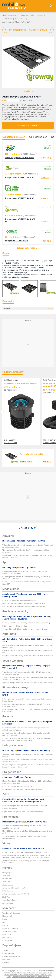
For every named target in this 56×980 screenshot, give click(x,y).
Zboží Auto (6, 897)
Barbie (5, 919)
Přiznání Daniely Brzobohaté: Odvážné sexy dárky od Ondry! (25, 852)
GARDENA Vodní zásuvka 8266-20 (20, 383)
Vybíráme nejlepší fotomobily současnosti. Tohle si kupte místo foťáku (28, 683)
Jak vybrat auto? (8, 903)
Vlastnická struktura (42, 977)
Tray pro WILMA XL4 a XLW (17, 241)
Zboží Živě (6, 876)
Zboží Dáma (7, 882)
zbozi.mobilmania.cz (10, 15)
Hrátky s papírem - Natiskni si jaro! (15, 626)
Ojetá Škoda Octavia (10, 900)
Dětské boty (7, 934)
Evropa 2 (6, 962)
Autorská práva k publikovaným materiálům (19, 973)
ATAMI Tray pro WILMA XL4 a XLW (19, 158)
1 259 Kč (45, 221)
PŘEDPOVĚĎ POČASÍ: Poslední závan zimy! (19, 600)
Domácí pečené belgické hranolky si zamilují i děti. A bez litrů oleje (27, 623)
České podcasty (8, 953)
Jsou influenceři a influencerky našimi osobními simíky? (23, 789)
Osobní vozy (7, 879)
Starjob (5, 950)
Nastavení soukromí (26, 977)
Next (53, 411)
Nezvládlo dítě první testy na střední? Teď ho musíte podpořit (25, 806)
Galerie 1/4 (28, 91)
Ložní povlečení (8, 937)
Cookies (15, 977)
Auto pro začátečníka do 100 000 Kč (16, 894)
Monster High (7, 916)
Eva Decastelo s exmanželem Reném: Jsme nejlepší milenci (24, 607)
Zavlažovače (20, 19)
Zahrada (40, 15)
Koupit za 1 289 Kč (28, 126)
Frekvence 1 (7, 959)
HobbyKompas (8, 891)
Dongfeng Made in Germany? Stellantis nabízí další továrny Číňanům (28, 656)
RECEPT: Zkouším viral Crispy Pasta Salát (18, 786)
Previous (4, 411)
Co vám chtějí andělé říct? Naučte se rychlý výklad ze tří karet (25, 629)
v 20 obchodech (10, 442)
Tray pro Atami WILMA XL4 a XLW (19, 177)
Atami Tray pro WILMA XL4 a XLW (22, 97)
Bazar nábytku (8, 940)
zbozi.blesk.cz (7, 885)
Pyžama (5, 925)
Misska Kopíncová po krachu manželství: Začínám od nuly (24, 604)
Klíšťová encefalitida (10, 809)
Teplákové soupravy (10, 931)
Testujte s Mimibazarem (11, 913)
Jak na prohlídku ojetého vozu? (14, 888)
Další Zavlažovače (11, 380)
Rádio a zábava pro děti (11, 956)
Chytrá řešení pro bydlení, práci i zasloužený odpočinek (23, 812)
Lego (4, 922)
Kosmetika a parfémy (10, 928)
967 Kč (46, 241)
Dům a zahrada (27, 15)
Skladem (48, 148)
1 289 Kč (45, 158)
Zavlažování (7, 19)
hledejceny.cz (7, 873)
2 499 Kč (45, 198)
